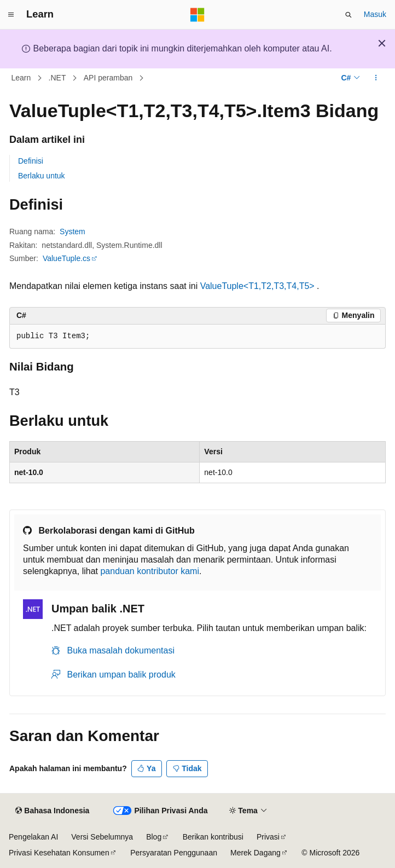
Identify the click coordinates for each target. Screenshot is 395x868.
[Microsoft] (197, 15)
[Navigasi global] (11, 15)
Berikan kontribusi (213, 837)
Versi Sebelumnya (102, 837)
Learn (21, 78)
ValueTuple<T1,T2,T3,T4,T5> (257, 286)
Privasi (268, 837)
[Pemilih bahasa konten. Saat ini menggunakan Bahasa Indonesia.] (52, 811)
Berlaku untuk (42, 176)
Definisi (31, 161)
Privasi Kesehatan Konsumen (59, 853)
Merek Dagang (255, 853)
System (72, 232)
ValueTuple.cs (66, 258)
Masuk (375, 14)
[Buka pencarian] (348, 15)
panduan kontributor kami (150, 571)
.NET (57, 78)
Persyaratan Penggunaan (174, 853)
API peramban (108, 78)
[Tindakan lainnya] (376, 78)
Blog (154, 837)
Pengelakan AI (33, 837)
